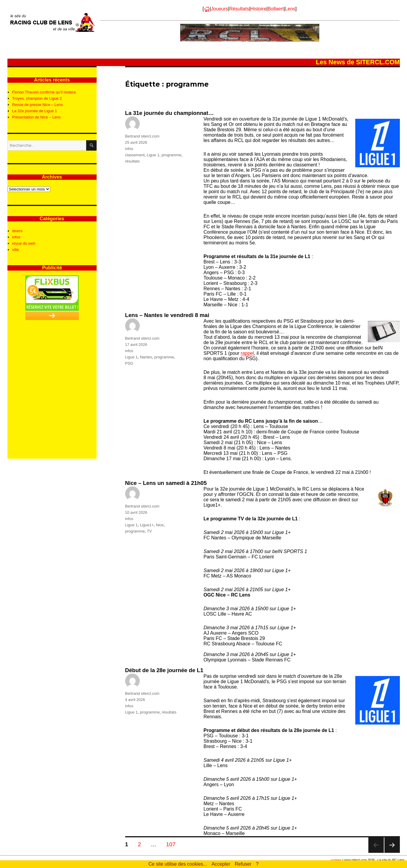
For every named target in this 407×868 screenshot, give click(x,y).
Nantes (146, 357)
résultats (132, 161)
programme (171, 155)
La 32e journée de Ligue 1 (35, 111)
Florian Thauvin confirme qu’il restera (44, 92)
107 (173, 844)
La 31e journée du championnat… (170, 113)
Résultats (239, 9)
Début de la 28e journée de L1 (164, 670)
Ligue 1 (153, 155)
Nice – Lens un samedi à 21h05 (166, 483)
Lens (290, 9)
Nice (160, 525)
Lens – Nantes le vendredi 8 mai (167, 315)
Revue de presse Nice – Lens (38, 105)
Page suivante (392, 853)
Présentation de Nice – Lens (36, 117)
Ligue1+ (147, 525)
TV (149, 531)
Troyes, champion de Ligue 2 (37, 98)
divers (17, 231)
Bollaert (276, 9)
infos (129, 149)
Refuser (243, 864)
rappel (247, 353)
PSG (129, 363)
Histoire (258, 9)
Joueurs (220, 9)
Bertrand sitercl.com (142, 136)
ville (15, 250)
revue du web (24, 243)
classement (135, 155)
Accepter (221, 864)
